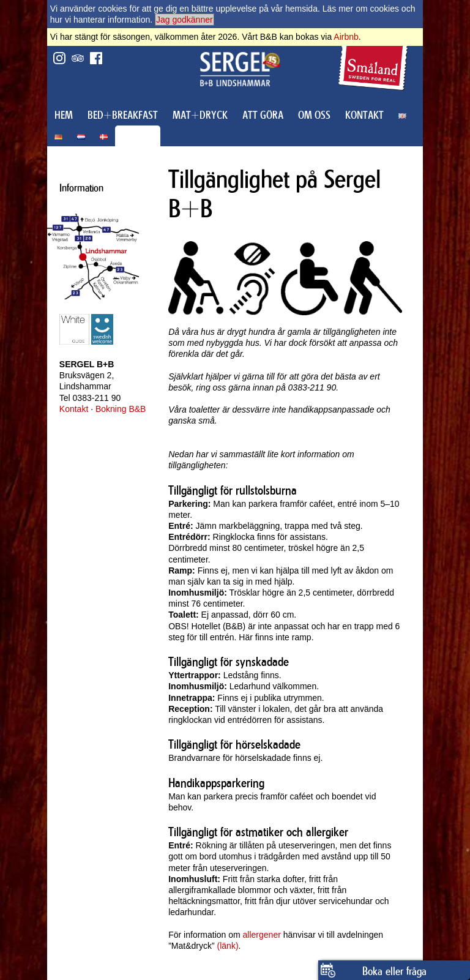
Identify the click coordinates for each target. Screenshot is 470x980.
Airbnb (346, 37)
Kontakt (74, 409)
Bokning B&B (121, 409)
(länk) (228, 946)
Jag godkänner (185, 20)
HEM (64, 115)
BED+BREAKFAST (123, 115)
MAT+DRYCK (200, 115)
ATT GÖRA (263, 115)
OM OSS (314, 115)
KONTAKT (364, 115)
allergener (262, 935)
